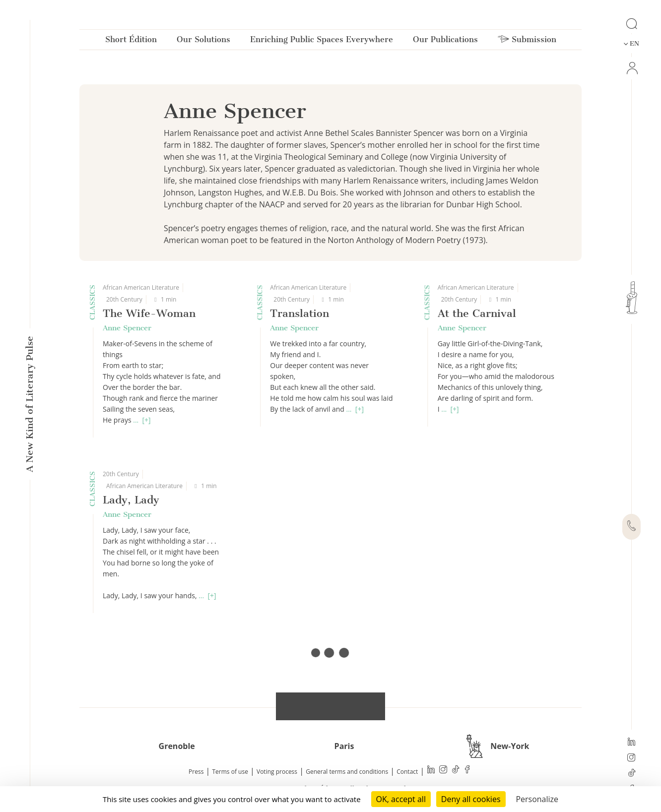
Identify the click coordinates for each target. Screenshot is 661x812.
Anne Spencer (127, 328)
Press (196, 772)
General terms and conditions (347, 772)
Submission (527, 41)
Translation (299, 313)
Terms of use (230, 772)
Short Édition (131, 41)
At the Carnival (477, 313)
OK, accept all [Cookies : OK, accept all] (401, 799)
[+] (147, 420)
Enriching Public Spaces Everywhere (322, 41)
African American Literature (141, 287)
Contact (407, 772)
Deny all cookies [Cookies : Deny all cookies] (471, 799)
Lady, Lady (131, 500)
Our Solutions (203, 41)
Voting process (277, 772)
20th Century (124, 299)
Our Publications (445, 41)
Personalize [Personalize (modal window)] (537, 799)
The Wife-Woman (149, 313)
